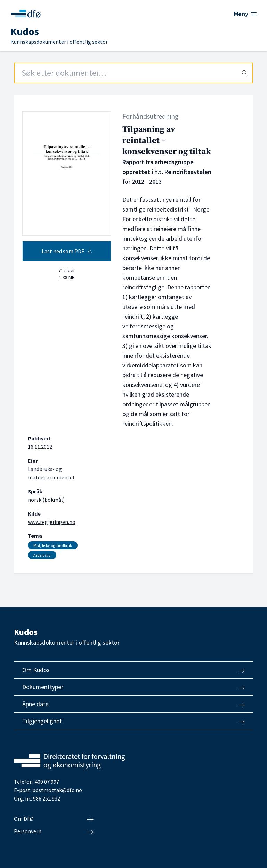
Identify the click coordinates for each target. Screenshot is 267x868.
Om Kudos (133, 670)
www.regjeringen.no (52, 522)
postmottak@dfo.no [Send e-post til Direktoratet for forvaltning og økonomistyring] (57, 790)
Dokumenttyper (133, 687)
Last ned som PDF (67, 251)
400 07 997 (47, 782)
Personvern (54, 831)
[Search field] (133, 73)
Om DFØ (54, 819)
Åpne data (133, 704)
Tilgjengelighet (133, 721)
